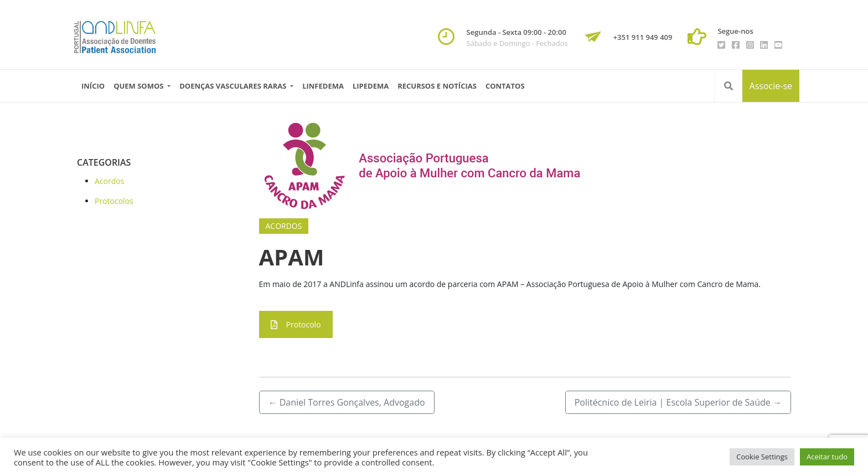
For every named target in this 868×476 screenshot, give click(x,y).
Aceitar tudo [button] (827, 457)
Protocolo (296, 324)
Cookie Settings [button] (762, 457)
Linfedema (323, 86)
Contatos (505, 86)
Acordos (109, 181)
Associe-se (771, 86)
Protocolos (114, 201)
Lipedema (371, 86)
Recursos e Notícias (437, 86)
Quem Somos (139, 86)
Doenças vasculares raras (234, 86)
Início (93, 86)
